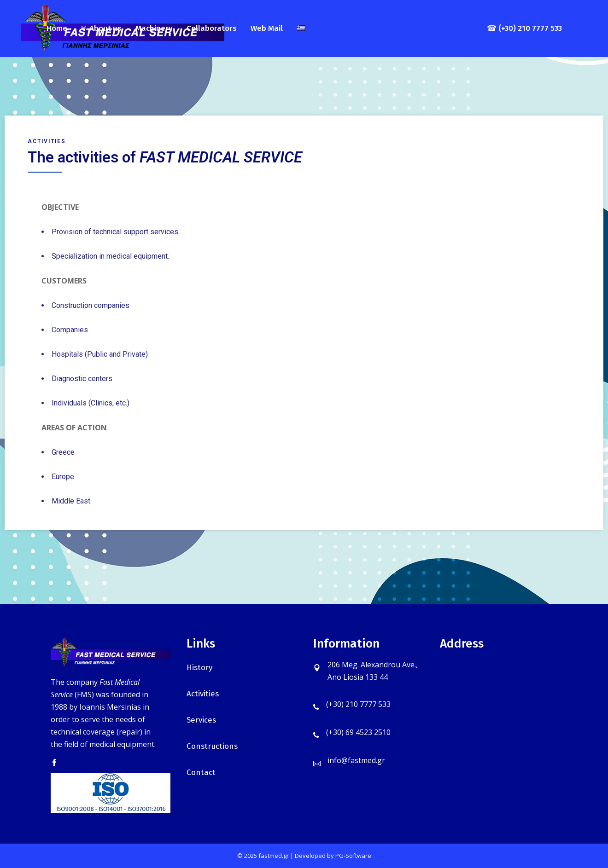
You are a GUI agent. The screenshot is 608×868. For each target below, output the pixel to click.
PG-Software (353, 856)
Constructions (212, 746)
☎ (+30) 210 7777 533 (524, 28)
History (199, 668)
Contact (201, 773)
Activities (203, 694)
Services (201, 720)
